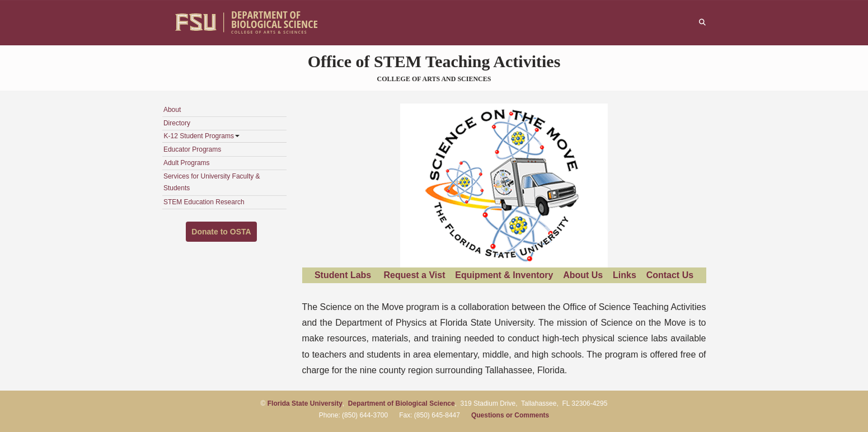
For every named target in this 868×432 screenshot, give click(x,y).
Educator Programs (192, 149)
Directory (177, 123)
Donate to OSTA (221, 232)
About (172, 110)
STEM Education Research (204, 202)
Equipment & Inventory (504, 275)
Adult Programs (187, 163)
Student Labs (343, 275)
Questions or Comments (510, 415)
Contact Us (670, 275)
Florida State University (305, 403)
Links (625, 275)
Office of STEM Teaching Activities (434, 61)
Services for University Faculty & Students (212, 182)
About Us (583, 275)
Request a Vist (415, 275)
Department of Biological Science (402, 403)
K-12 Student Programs (199, 136)
